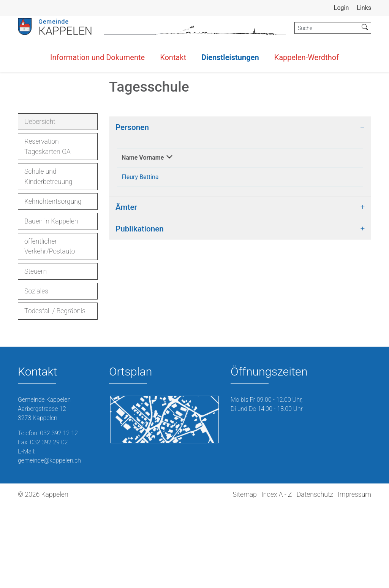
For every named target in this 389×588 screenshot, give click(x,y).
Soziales (36, 373)
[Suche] (327, 28)
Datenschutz (315, 577)
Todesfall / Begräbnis (55, 393)
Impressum (354, 577)
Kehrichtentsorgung (53, 284)
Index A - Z (277, 577)
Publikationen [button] (140, 329)
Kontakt (173, 57)
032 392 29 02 (49, 524)
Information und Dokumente (97, 57)
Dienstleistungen (230, 57)
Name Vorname (134, 244)
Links (364, 8)
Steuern (36, 353)
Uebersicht (46, 206)
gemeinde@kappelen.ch (49, 543)
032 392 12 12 (59, 515)
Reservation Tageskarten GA (47, 228)
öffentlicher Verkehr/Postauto (50, 328)
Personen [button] (132, 209)
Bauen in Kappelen (51, 303)
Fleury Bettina (140, 268)
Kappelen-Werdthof (307, 57)
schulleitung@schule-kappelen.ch (313, 268)
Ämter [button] (126, 307)
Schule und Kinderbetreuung (48, 258)
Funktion (187, 249)
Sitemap (244, 577)
